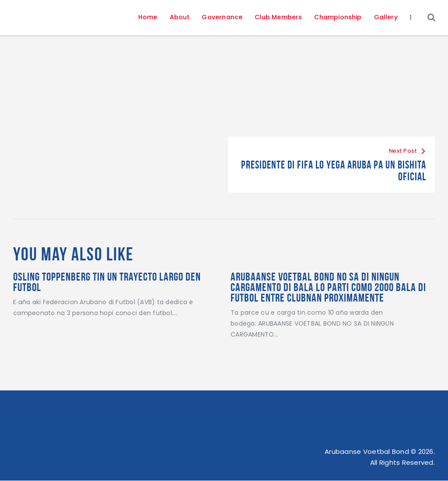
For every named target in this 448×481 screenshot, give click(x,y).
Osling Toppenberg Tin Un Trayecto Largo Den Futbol (107, 282)
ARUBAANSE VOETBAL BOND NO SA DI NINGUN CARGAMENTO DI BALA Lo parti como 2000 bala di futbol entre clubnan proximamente (328, 287)
